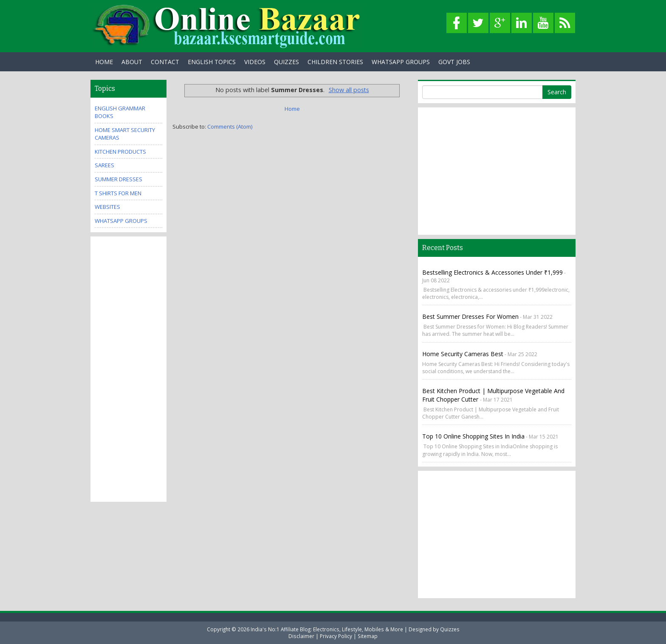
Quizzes (286, 62)
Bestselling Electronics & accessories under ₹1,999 (492, 272)
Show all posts (349, 90)
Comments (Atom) (230, 127)
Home (104, 62)
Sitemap (368, 636)
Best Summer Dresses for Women (470, 316)
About (132, 62)
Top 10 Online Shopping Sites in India (473, 436)
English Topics (212, 62)
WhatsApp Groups (401, 62)
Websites (107, 207)
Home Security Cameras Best (463, 354)
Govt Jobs (454, 62)
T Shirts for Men (118, 193)
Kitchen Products (120, 152)
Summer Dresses (119, 179)
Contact (165, 62)
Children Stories (335, 62)
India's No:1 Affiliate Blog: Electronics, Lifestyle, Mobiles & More (327, 629)
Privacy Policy (336, 636)
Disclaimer (301, 636)
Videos (255, 62)
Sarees (104, 165)
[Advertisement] (129, 368)
